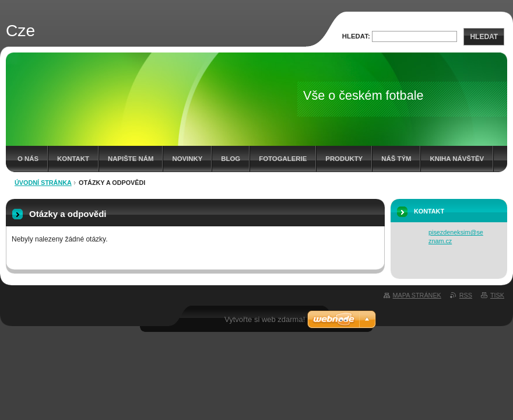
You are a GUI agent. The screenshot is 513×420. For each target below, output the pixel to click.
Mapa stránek (417, 295)
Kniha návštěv (457, 159)
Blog (231, 159)
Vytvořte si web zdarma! (265, 319)
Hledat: (356, 36)
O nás (28, 159)
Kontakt (73, 159)
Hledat (484, 37)
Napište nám (131, 159)
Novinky (187, 159)
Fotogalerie (283, 159)
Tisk (497, 295)
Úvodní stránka (43, 183)
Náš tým (396, 159)
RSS (466, 295)
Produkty (344, 159)
